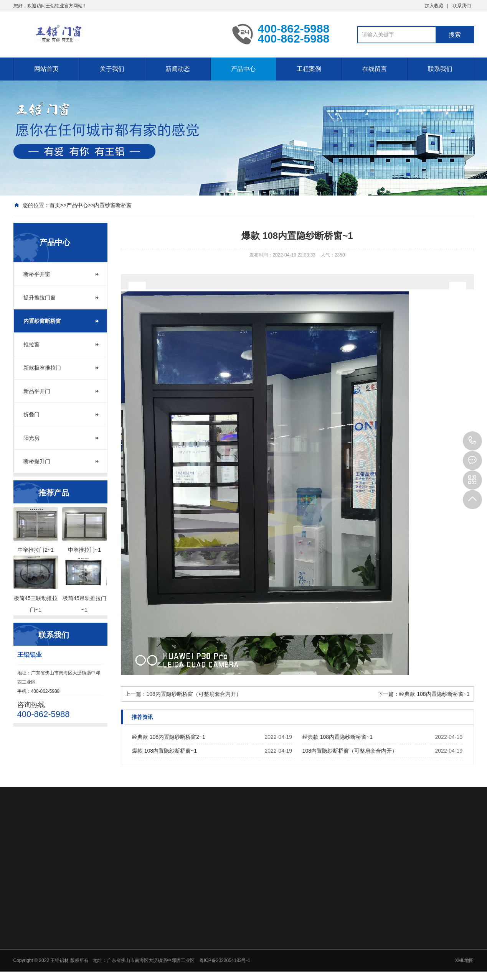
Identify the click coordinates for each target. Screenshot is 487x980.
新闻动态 (178, 69)
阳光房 (31, 438)
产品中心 (243, 69)
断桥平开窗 (37, 274)
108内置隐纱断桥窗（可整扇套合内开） (194, 694)
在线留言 (375, 69)
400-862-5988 (472, 441)
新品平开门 (37, 391)
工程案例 (309, 69)
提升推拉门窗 (40, 298)
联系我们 (462, 6)
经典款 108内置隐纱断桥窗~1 (434, 694)
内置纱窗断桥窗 (113, 205)
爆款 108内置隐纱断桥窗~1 (164, 751)
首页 (55, 205)
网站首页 (46, 69)
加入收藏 (434, 6)
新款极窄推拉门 (42, 368)
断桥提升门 (37, 461)
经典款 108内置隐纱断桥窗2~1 (169, 737)
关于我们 (112, 69)
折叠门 (31, 414)
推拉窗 (31, 344)
